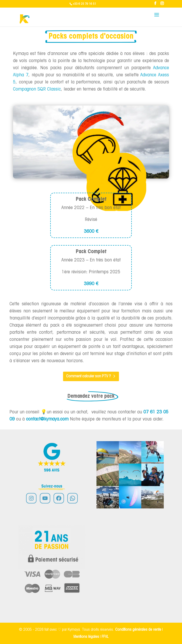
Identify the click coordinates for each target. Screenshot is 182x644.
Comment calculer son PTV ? (89, 376)
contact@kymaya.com (47, 419)
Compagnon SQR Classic (37, 89)
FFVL (105, 637)
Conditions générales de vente (138, 630)
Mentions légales (87, 637)
